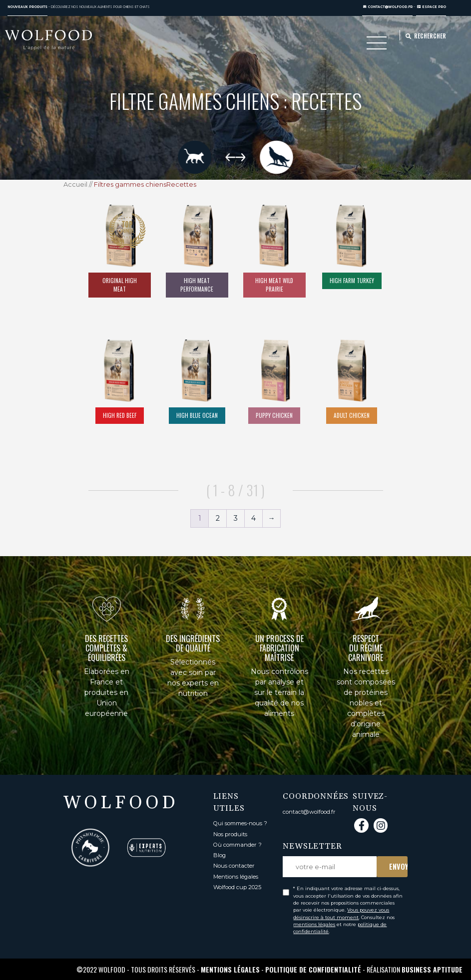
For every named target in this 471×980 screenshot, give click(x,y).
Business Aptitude (432, 969)
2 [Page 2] (218, 518)
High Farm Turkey (352, 281)
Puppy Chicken (274, 415)
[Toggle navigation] (377, 45)
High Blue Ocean (197, 415)
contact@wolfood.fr (388, 7)
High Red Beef (120, 415)
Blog (220, 855)
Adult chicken (352, 415)
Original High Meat (120, 285)
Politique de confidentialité (313, 969)
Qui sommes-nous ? (240, 823)
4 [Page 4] (253, 518)
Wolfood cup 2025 (237, 887)
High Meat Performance (197, 285)
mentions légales (314, 924)
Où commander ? (237, 845)
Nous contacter (234, 866)
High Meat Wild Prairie (274, 285)
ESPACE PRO (432, 7)
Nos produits (230, 834)
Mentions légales (236, 877)
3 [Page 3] (236, 518)
